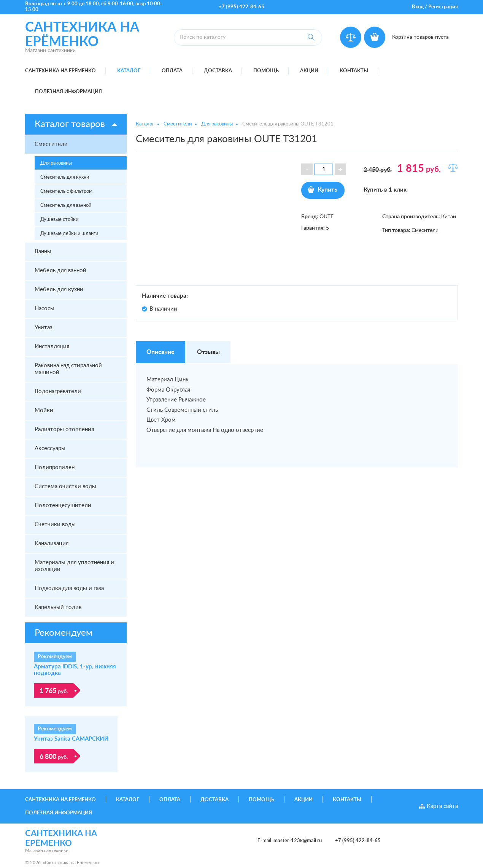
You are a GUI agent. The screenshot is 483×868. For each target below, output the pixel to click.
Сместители (51, 144)
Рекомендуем (64, 633)
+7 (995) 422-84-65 (241, 7)
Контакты (354, 71)
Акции (309, 71)
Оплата (172, 71)
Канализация (52, 543)
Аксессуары (50, 448)
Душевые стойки (59, 220)
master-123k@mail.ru (298, 841)
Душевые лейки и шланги (69, 234)
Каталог (129, 71)
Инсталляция (52, 347)
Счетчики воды (55, 524)
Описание (160, 352)
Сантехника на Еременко (60, 71)
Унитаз (44, 328)
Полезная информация (68, 92)
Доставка (218, 71)
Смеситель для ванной (66, 205)
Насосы (44, 309)
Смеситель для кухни (65, 177)
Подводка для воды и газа (69, 588)
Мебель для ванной (60, 271)
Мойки (44, 410)
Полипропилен (55, 467)
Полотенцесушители (63, 505)
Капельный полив (58, 607)
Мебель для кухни (59, 290)
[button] (340, 169)
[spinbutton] (324, 169)
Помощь (266, 71)
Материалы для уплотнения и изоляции (74, 566)
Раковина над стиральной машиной (68, 369)
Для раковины (56, 163)
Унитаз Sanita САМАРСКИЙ (71, 739)
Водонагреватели (58, 391)
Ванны (43, 252)
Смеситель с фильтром (66, 191)
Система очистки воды (65, 486)
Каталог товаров (70, 124)
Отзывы (208, 352)
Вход (418, 7)
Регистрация (443, 7)
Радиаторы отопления (64, 429)
